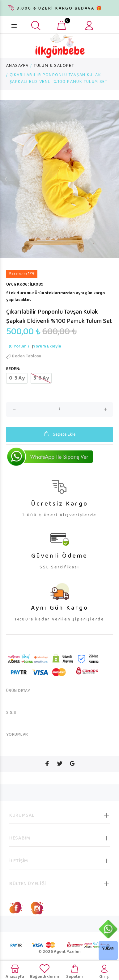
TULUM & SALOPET (54, 66)
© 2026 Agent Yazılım (59, 952)
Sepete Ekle (59, 435)
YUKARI (108, 949)
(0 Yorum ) (19, 347)
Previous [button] (6, 179)
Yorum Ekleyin (47, 347)
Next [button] (113, 179)
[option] (59, 179)
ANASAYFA (17, 66)
